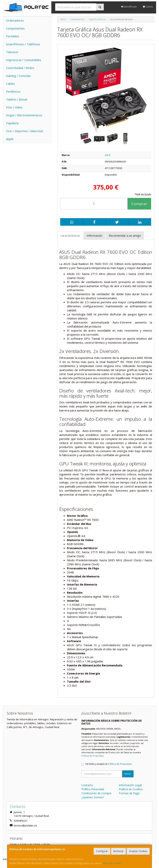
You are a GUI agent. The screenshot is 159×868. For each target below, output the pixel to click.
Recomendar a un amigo (125, 235)
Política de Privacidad (92, 756)
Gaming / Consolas (18, 76)
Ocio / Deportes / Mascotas (25, 131)
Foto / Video (14, 107)
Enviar (128, 774)
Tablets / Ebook (17, 99)
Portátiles (13, 36)
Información (94, 235)
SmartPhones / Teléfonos (23, 44)
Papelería (12, 123)
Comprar (139, 204)
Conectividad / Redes (20, 68)
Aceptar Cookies (138, 851)
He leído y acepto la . (109, 764)
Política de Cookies (112, 863)
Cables (10, 84)
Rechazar (118, 851)
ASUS (108, 155)
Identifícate (129, 7)
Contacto (87, 785)
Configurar (102, 851)
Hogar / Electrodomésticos (24, 115)
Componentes (15, 28)
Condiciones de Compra (96, 793)
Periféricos (13, 91)
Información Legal (130, 785)
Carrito (148, 7)
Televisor (12, 52)
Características (70, 235)
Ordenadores (15, 20)
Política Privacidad (93, 789)
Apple (10, 139)
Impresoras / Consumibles (24, 60)
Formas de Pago (129, 793)
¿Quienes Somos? (93, 797)
